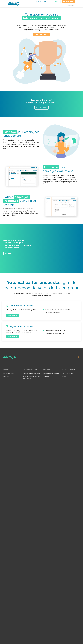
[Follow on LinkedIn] (78, 357)
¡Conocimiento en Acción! (51, 373)
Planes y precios (9, 373)
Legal (64, 377)
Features (6, 370)
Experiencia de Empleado (31, 373)
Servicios (30, 2)
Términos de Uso (68, 373)
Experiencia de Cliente (30, 370)
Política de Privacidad (69, 370)
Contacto (39, 2)
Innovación (46, 370)
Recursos (6, 377)
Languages (71, 5)
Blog (46, 2)
